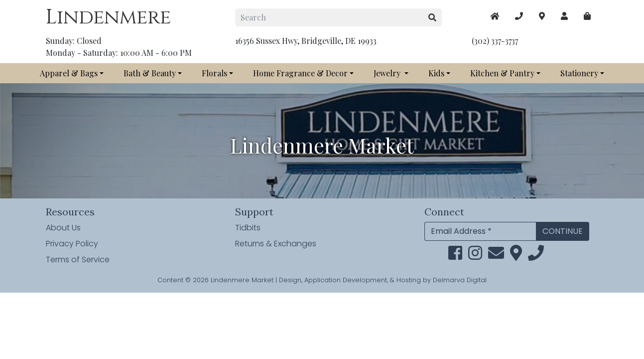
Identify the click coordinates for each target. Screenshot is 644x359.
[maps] (587, 16)
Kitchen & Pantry (502, 73)
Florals (214, 73)
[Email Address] (480, 231)
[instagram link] (475, 256)
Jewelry (388, 73)
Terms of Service (78, 260)
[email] (496, 256)
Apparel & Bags (69, 73)
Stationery (579, 73)
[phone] (536, 256)
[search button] (433, 17)
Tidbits (248, 228)
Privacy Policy (72, 244)
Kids (436, 73)
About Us (63, 228)
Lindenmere (108, 17)
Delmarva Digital (460, 280)
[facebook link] (455, 256)
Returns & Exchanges (276, 244)
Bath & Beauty (150, 73)
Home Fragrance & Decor (300, 73)
